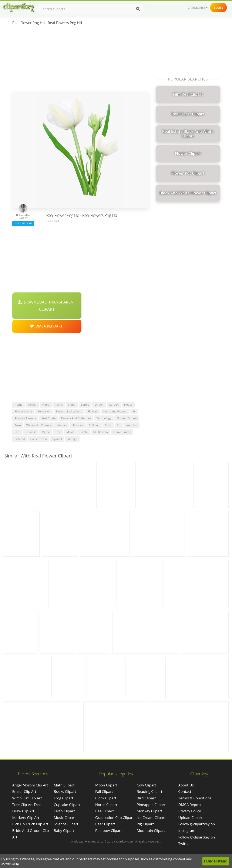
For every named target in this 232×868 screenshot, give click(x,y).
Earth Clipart (64, 811)
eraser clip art (24, 791)
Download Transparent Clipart (47, 306)
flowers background (69, 411)
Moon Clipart (106, 785)
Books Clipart (65, 791)
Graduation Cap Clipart (115, 818)
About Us (186, 785)
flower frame (122, 432)
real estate (48, 418)
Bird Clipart (146, 798)
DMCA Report (190, 805)
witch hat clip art (27, 798)
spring (85, 405)
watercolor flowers (39, 425)
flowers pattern (127, 418)
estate (84, 432)
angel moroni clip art (30, 785)
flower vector (23, 411)
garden (114, 405)
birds (108, 425)
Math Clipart (64, 785)
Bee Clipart (105, 811)
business (31, 432)
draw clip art (23, 811)
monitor (62, 425)
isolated (20, 439)
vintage (72, 439)
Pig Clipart (145, 824)
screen (99, 405)
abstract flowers (25, 418)
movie (70, 432)
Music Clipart (65, 818)
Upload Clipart (190, 818)
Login (218, 8)
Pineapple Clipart (151, 805)
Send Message (23, 223)
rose (18, 425)
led (17, 432)
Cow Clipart (146, 785)
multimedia (100, 432)
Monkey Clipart (149, 811)
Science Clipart (66, 824)
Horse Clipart (106, 805)
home (19, 405)
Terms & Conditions (195, 798)
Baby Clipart (64, 831)
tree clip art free (27, 805)
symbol (57, 439)
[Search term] (90, 9)
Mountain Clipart (151, 831)
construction (39, 439)
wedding (132, 425)
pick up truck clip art (30, 824)
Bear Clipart (105, 824)
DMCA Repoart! (47, 326)
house (128, 405)
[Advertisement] (80, 60)
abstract (78, 425)
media (46, 432)
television (44, 411)
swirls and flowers (115, 411)
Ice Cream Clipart (151, 818)
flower (32, 405)
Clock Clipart (106, 798)
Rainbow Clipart (109, 831)
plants (59, 405)
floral (72, 405)
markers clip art (26, 818)
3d (119, 425)
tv (134, 411)
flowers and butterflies (76, 418)
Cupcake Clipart (67, 805)
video (46, 405)
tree (58, 432)
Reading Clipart (149, 791)
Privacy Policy (189, 811)
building (94, 425)
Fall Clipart (104, 791)
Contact (185, 791)
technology (104, 418)
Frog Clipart (64, 798)
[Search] (138, 9)
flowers (93, 411)
